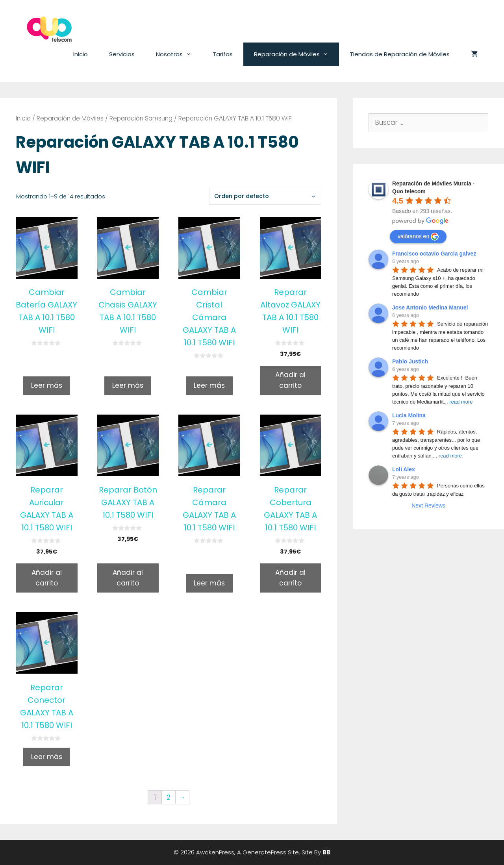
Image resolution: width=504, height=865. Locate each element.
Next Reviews (428, 506)
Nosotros (179, 54)
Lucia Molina (409, 415)
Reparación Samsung (141, 118)
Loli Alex (404, 469)
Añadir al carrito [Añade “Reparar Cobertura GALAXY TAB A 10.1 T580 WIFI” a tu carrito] (290, 578)
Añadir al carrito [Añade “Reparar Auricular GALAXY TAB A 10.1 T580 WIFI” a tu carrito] (47, 578)
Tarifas (223, 54)
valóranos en (418, 237)
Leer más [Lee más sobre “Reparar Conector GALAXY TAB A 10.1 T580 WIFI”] (47, 757)
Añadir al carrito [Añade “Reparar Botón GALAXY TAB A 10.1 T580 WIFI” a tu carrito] (128, 578)
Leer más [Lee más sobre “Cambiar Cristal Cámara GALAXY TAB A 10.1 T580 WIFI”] (209, 385)
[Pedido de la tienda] (265, 196)
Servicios (122, 54)
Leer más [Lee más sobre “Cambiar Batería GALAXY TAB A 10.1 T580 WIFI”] (47, 385)
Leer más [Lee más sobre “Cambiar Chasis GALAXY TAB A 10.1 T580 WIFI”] (128, 385)
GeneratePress (264, 852)
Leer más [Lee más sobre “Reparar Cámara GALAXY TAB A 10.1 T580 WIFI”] (209, 583)
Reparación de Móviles (296, 54)
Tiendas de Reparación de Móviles (400, 54)
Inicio (81, 54)
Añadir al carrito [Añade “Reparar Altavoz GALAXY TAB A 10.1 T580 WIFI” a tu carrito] (290, 380)
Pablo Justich (410, 361)
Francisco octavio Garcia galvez (434, 254)
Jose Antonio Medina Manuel (430, 307)
